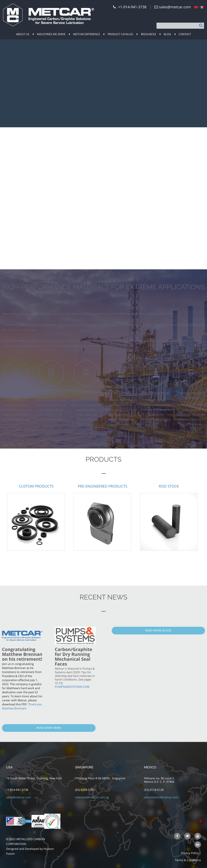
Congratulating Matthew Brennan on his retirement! (22, 654)
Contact (185, 34)
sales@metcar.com (175, 7)
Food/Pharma (86, 393)
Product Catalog (120, 34)
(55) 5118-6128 (154, 790)
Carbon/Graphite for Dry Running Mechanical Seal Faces (73, 657)
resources (148, 34)
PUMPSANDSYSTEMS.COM (72, 687)
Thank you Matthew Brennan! (22, 706)
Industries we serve (51, 34)
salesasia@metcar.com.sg (92, 797)
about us (23, 34)
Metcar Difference (87, 34)
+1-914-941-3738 (17, 790)
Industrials (121, 393)
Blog (167, 34)
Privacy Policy (190, 853)
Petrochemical (156, 393)
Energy (51, 393)
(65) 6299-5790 (85, 790)
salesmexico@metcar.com (161, 797)
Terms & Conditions (188, 860)
